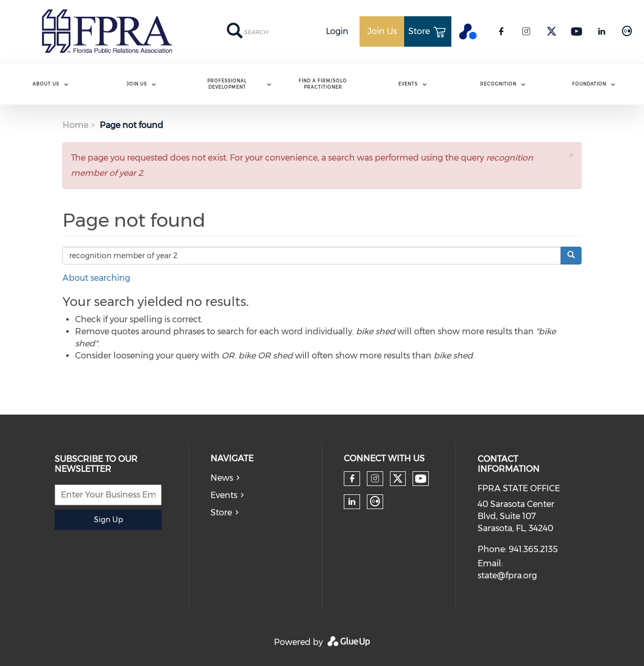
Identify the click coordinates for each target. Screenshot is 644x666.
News (222, 478)
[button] (571, 155)
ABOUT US (46, 84)
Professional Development (227, 84)
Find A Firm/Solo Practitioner (323, 84)
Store (221, 512)
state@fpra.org (507, 575)
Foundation (589, 84)
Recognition (498, 84)
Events (408, 84)
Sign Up (108, 520)
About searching (96, 278)
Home (75, 125)
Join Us (137, 84)
